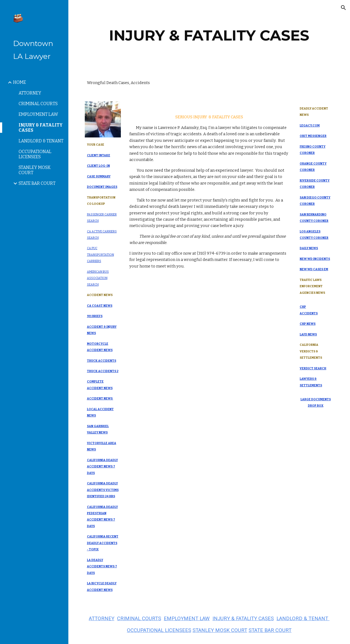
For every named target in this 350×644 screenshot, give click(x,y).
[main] (209, 35)
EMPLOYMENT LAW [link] (38, 114)
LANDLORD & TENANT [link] (41, 141)
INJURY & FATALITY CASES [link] (41, 128)
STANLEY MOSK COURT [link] (35, 170)
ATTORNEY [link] (30, 93)
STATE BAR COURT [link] (37, 183)
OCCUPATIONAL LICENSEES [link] (35, 154)
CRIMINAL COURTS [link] (38, 104)
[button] (343, 8)
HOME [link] (20, 82)
